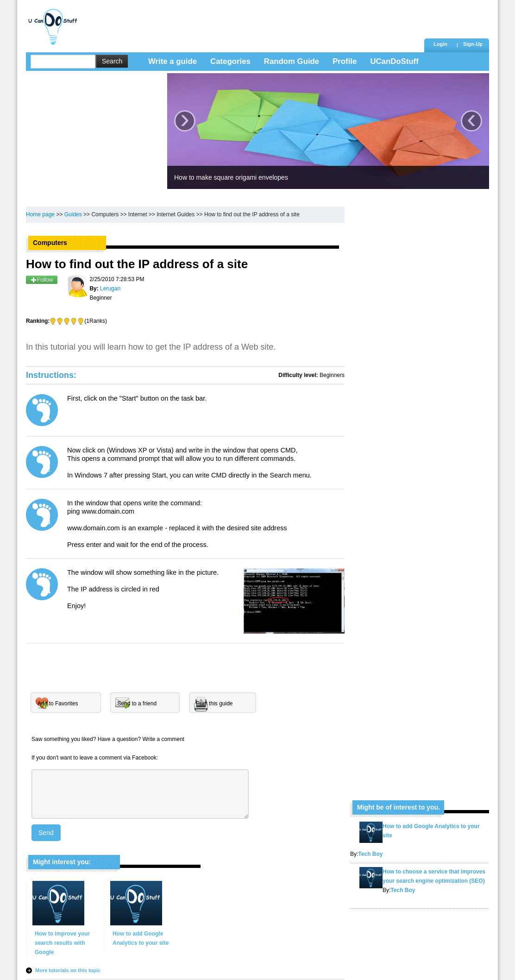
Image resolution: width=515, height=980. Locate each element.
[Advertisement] (252, 21)
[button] (473, 45)
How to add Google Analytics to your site (141, 938)
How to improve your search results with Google (62, 943)
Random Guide (292, 61)
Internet (138, 214)
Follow (42, 280)
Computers (105, 214)
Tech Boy (370, 854)
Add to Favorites (58, 704)
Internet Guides (176, 214)
